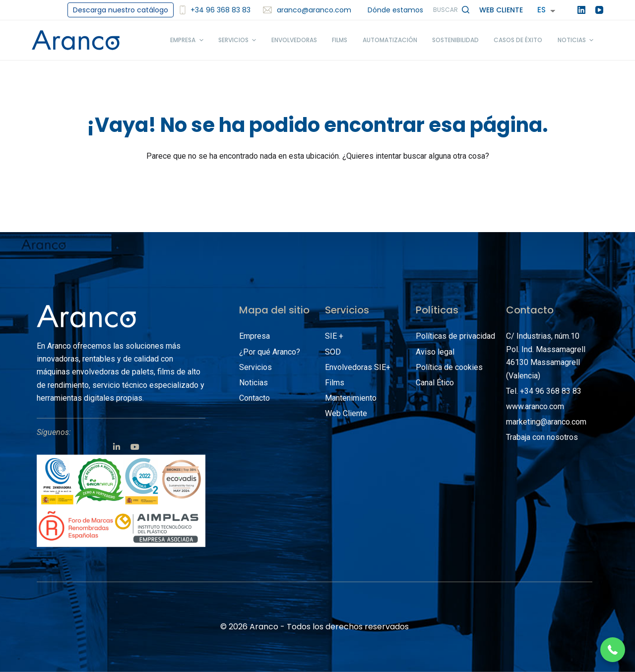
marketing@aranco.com (546, 422)
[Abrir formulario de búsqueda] (451, 10)
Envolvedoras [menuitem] (294, 40)
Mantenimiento (351, 398)
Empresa (254, 336)
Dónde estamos (395, 10)
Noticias (254, 383)
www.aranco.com (535, 406)
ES (541, 10)
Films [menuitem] (340, 40)
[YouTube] (599, 10)
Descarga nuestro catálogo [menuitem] (121, 10)
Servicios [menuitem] (238, 40)
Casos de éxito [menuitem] (518, 40)
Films (335, 383)
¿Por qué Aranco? (270, 351)
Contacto (254, 398)
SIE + (334, 336)
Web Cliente (501, 10)
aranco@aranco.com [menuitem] (307, 10)
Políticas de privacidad (455, 336)
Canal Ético (435, 383)
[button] (613, 650)
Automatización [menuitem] (390, 40)
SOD (333, 351)
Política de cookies (449, 367)
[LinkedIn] (581, 10)
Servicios (255, 367)
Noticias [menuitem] (577, 40)
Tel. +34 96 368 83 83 (544, 391)
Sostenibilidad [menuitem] (455, 40)
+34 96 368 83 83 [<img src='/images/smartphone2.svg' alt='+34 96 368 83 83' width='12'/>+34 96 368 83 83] (215, 10)
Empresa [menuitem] (188, 40)
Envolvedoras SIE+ (358, 367)
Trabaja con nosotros (542, 437)
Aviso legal (435, 351)
